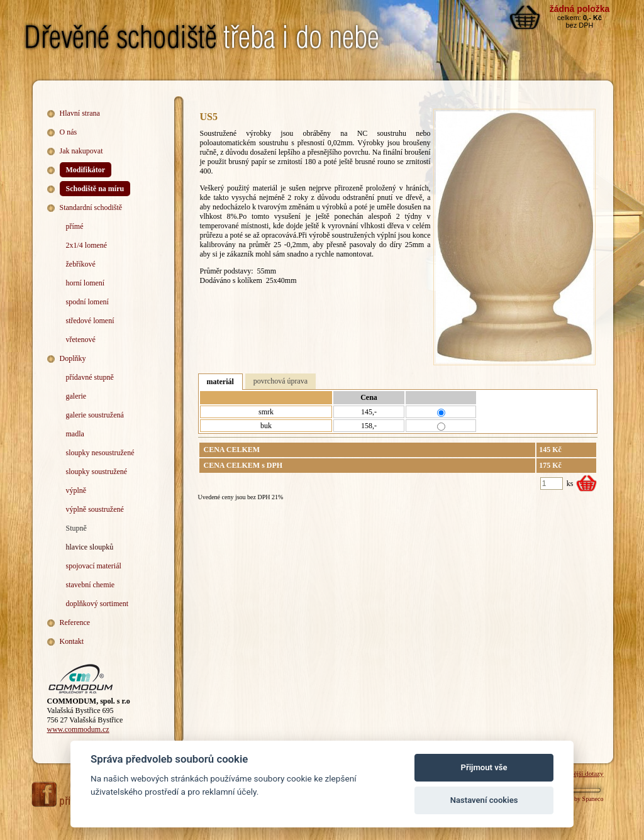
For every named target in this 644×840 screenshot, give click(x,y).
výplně (76, 490)
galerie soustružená (95, 415)
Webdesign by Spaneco (574, 799)
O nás (69, 132)
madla (75, 434)
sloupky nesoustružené (100, 453)
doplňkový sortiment (97, 604)
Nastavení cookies (484, 800)
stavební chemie (91, 585)
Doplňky (73, 358)
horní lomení (86, 283)
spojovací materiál (94, 566)
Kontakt (72, 641)
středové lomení (90, 321)
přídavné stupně (90, 377)
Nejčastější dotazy (578, 773)
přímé (75, 226)
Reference (75, 622)
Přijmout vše (484, 767)
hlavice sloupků (90, 547)
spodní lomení (87, 302)
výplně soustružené (95, 509)
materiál (220, 382)
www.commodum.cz (78, 729)
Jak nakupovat (81, 151)
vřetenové (81, 340)
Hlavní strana (80, 113)
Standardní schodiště (91, 207)
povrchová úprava (280, 381)
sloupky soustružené (97, 472)
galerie (76, 396)
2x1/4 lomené (87, 245)
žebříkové (81, 264)
